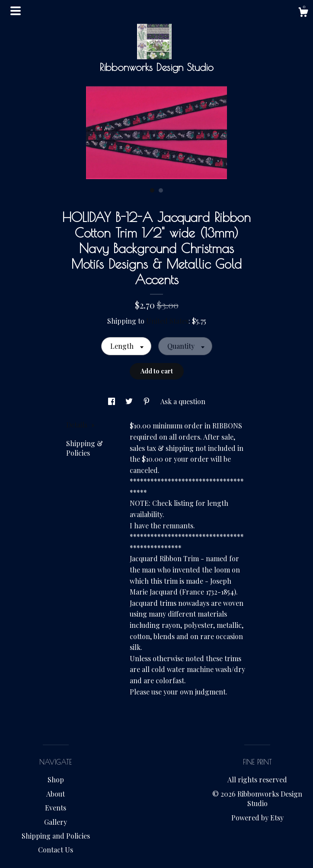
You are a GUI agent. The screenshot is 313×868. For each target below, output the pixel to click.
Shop (56, 780)
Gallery (56, 822)
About (56, 794)
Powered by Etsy (257, 818)
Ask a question (183, 401)
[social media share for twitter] (130, 401)
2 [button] (161, 190)
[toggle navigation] (16, 11)
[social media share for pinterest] (147, 401)
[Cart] (303, 13)
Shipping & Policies (85, 448)
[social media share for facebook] (112, 401)
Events (56, 808)
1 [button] (152, 190)
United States (167, 321)
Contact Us (56, 850)
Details (80, 425)
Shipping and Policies (56, 836)
